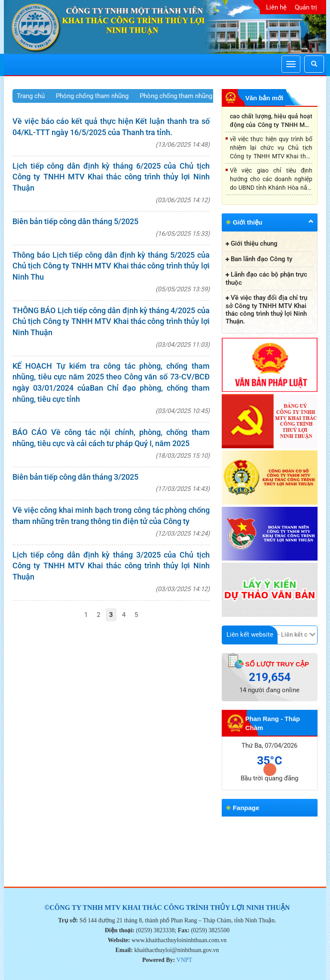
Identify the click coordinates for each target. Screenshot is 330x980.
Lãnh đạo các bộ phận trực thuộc (266, 279)
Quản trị (306, 7)
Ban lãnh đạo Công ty (261, 259)
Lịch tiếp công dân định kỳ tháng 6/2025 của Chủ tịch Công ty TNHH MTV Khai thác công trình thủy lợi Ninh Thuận (111, 177)
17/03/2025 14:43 (183, 489)
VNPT (185, 960)
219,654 (270, 677)
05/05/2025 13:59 (183, 289)
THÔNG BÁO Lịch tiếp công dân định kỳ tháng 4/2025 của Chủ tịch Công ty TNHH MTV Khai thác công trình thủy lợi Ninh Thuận (111, 321)
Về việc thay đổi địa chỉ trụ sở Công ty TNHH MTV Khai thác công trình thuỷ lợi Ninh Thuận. (266, 310)
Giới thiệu (248, 222)
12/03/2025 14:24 (183, 533)
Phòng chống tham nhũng (92, 96)
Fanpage (246, 808)
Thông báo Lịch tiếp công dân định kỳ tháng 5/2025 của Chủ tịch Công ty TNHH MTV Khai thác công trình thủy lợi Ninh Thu (111, 266)
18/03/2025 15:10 (183, 456)
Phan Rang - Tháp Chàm (273, 723)
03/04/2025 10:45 (183, 411)
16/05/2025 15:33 (183, 234)
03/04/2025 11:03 (183, 345)
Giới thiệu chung (254, 243)
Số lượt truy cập (277, 664)
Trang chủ (31, 96)
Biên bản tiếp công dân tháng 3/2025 (75, 477)
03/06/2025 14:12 (183, 200)
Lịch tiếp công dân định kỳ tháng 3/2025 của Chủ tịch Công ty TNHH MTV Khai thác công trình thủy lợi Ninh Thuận (111, 566)
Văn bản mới (264, 98)
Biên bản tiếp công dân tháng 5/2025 (75, 221)
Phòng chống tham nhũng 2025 (184, 96)
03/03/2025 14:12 (183, 589)
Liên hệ (276, 7)
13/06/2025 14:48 (183, 145)
